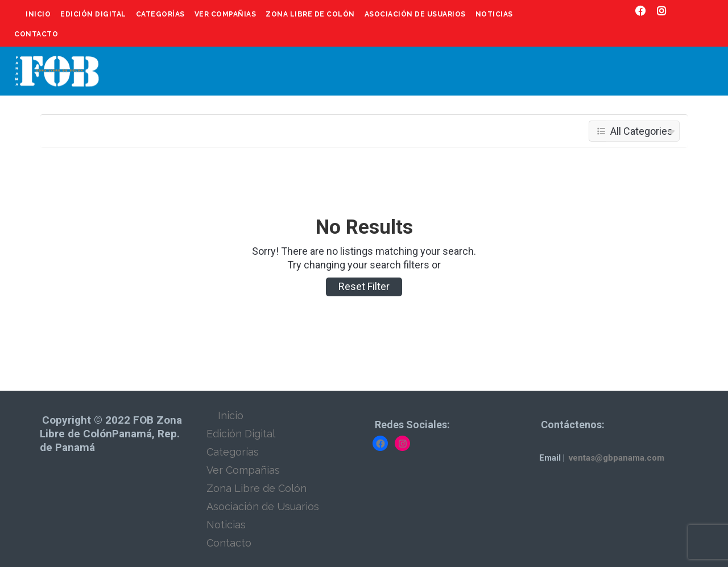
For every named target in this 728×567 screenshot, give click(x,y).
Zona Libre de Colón (310, 14)
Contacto (36, 34)
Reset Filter (364, 286)
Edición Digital (93, 14)
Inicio (38, 14)
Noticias (494, 14)
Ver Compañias (226, 14)
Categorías (160, 14)
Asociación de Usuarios (415, 14)
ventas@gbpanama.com (617, 458)
